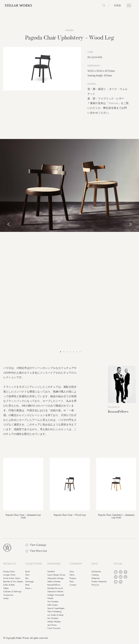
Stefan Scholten (54, 584)
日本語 (117, 5)
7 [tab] (80, 354)
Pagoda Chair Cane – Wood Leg (70, 517)
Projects (73, 580)
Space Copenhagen (56, 611)
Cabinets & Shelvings (12, 594)
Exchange (29, 584)
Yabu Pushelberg (54, 614)
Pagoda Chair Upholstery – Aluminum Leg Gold (116, 518)
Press (72, 584)
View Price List (36, 553)
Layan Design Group (56, 577)
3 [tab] (67, 354)
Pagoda (70, 30)
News (72, 577)
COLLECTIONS (34, 566)
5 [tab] (74, 354)
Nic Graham (53, 621)
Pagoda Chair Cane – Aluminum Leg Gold (23, 518)
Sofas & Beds (9, 587)
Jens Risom (52, 627)
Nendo (50, 601)
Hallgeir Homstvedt (56, 597)
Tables (6, 590)
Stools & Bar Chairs (12, 580)
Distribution (96, 574)
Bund (27, 574)
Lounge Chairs (9, 577)
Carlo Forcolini (54, 631)
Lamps (6, 601)
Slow (27, 577)
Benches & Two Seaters (13, 584)
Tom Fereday (53, 604)
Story (72, 574)
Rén (27, 580)
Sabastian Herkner (55, 594)
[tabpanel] (69, 188)
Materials (113, 105)
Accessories (8, 597)
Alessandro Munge (55, 580)
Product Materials (99, 584)
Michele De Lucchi (55, 590)
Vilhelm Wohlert (54, 624)
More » (28, 590)
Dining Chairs (9, 574)
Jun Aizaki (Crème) (55, 617)
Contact (73, 587)
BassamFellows (118, 414)
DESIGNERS (54, 566)
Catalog (95, 577)
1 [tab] (61, 354)
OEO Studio (53, 607)
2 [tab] (64, 354)
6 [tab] (77, 354)
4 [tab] (70, 354)
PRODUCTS (10, 566)
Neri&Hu (51, 574)
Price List (95, 587)
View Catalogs (36, 547)
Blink (27, 587)
